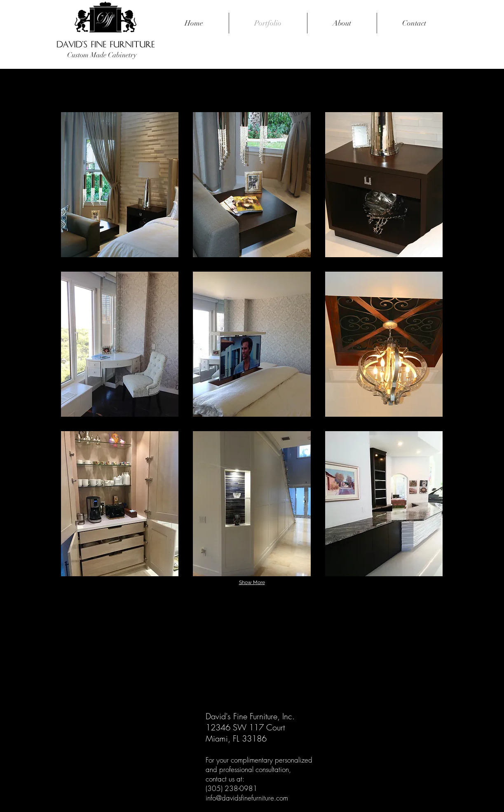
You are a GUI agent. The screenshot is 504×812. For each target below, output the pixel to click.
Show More (252, 582)
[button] (120, 185)
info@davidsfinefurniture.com (247, 798)
